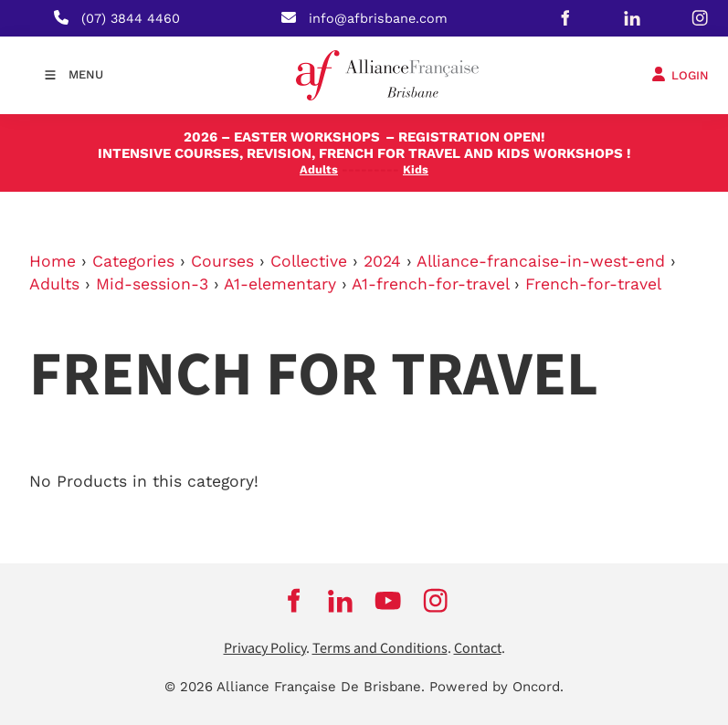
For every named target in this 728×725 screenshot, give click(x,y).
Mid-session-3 (152, 284)
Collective (309, 261)
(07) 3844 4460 (131, 18)
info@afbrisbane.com (378, 18)
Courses (222, 261)
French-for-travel (593, 284)
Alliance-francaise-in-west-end (541, 261)
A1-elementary (280, 284)
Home (53, 261)
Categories (133, 261)
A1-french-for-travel (430, 284)
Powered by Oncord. (496, 687)
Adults (54, 284)
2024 (382, 261)
